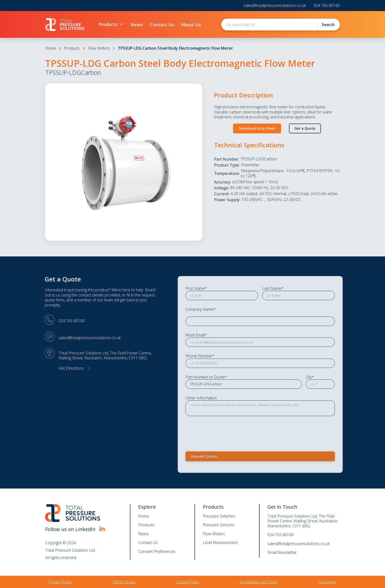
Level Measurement (220, 543)
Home (51, 48)
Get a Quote (305, 128)
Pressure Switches (219, 516)
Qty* (330, 377)
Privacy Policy (60, 582)
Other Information (221, 398)
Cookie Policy (188, 582)
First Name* (216, 288)
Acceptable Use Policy (259, 582)
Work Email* (216, 335)
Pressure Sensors (219, 525)
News (143, 534)
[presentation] (243, 430)
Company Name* (221, 309)
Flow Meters (99, 48)
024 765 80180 (327, 6)
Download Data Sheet (257, 128)
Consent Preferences (157, 551)
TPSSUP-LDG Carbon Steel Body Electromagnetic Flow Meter (175, 48)
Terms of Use (124, 582)
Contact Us (148, 543)
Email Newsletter (282, 552)
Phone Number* (220, 356)
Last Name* (293, 288)
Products (72, 48)
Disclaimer (327, 582)
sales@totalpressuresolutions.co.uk (275, 6)
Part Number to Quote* (226, 377)
